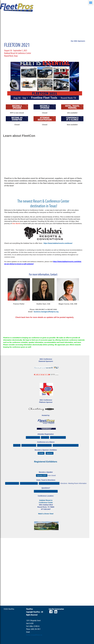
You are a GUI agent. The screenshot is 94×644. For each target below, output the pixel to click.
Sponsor (50, 453)
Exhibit (41, 453)
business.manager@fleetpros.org (46, 312)
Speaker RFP (42, 475)
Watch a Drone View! (46, 514)
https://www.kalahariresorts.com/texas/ (58, 243)
